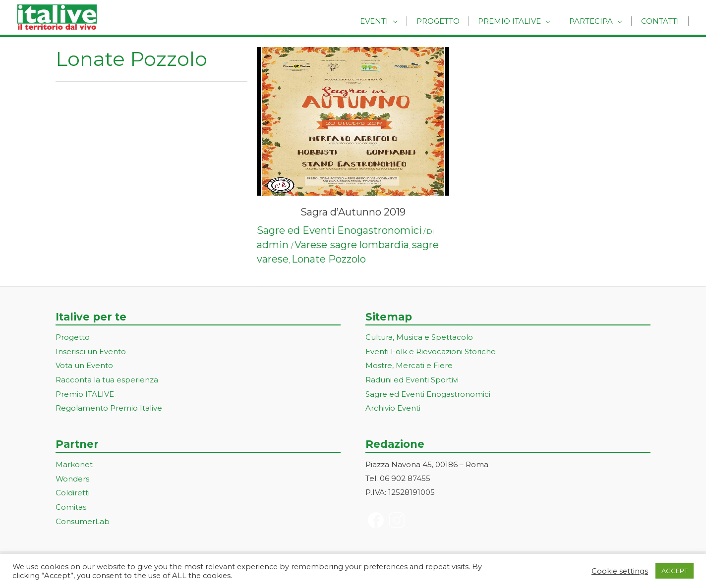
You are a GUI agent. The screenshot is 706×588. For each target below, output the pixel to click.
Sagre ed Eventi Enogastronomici (339, 230)
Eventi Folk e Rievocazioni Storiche (431, 351)
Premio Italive (518, 21)
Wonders (73, 476)
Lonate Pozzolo (329, 259)
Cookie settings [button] (620, 571)
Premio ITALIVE (85, 393)
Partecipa (596, 21)
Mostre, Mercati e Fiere (409, 365)
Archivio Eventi (393, 406)
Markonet (74, 462)
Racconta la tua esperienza (107, 379)
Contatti (662, 21)
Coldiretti (73, 490)
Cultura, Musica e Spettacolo (419, 337)
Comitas (71, 504)
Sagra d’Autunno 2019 (353, 212)
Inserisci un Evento (91, 351)
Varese (311, 245)
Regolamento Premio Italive (109, 406)
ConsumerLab (83, 517)
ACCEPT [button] (675, 571)
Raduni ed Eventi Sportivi (412, 379)
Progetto (449, 21)
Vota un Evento (84, 365)
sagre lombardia (370, 245)
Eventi (389, 21)
